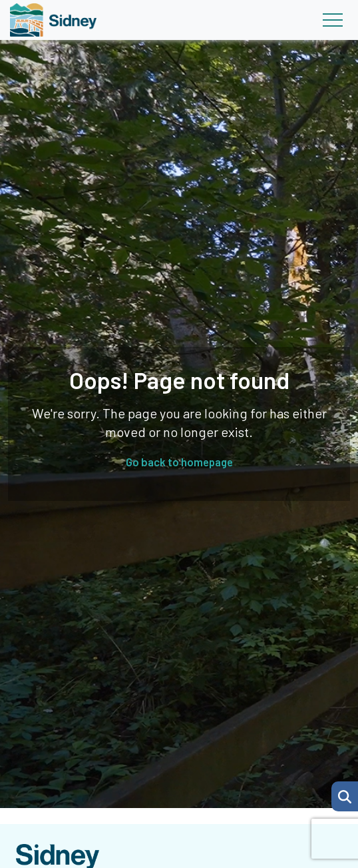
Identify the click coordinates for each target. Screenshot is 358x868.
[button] (345, 796)
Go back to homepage (179, 462)
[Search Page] (345, 795)
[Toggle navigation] (332, 20)
